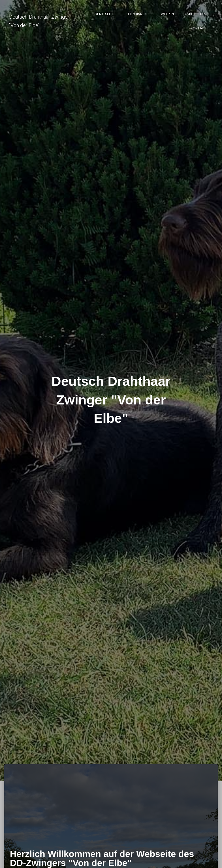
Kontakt (198, 28)
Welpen (167, 14)
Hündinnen (137, 14)
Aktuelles (197, 14)
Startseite (104, 14)
